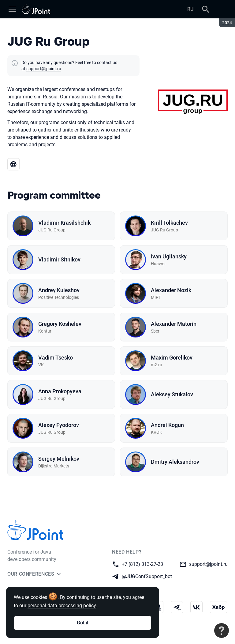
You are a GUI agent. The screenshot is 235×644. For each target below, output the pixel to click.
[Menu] (12, 9)
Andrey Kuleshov (59, 290)
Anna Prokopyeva (60, 391)
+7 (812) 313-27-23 (142, 564)
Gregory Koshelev (60, 324)
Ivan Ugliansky (169, 256)
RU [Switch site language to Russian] (190, 9)
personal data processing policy (62, 606)
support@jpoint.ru (44, 69)
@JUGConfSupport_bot (147, 576)
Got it (83, 623)
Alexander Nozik (171, 290)
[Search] (206, 9)
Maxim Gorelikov (172, 358)
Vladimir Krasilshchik (64, 223)
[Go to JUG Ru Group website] (13, 164)
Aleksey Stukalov (172, 394)
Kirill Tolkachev (169, 223)
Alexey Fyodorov (59, 425)
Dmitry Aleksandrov (175, 462)
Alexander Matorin (174, 324)
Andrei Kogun (167, 425)
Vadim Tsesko (56, 358)
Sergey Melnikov (59, 459)
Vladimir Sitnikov (59, 259)
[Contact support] (222, 631)
